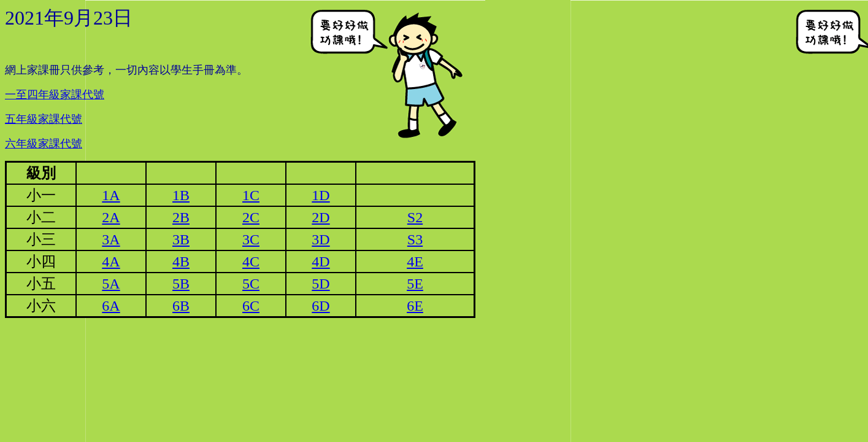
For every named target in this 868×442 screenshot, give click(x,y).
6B (181, 306)
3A (111, 239)
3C (251, 239)
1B (181, 195)
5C (251, 284)
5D (321, 284)
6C (251, 306)
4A (111, 262)
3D (321, 239)
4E (415, 262)
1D (321, 195)
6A (111, 306)
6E (415, 306)
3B (181, 239)
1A (111, 195)
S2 (415, 217)
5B (181, 284)
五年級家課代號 (44, 119)
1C (251, 195)
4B (181, 262)
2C (251, 217)
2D (321, 217)
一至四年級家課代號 (55, 95)
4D (321, 262)
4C (251, 262)
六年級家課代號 (44, 144)
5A (111, 284)
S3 (415, 239)
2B (181, 217)
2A (111, 217)
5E (415, 284)
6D (321, 306)
